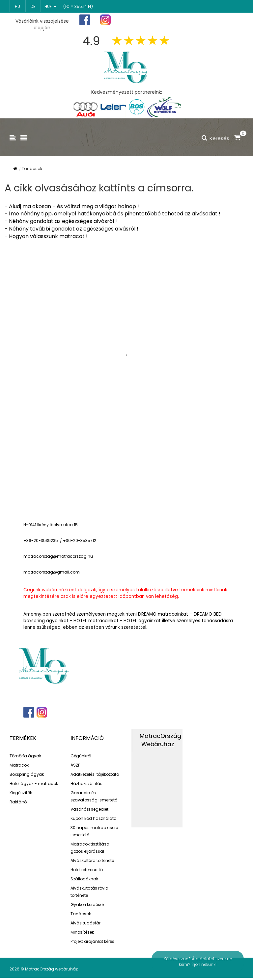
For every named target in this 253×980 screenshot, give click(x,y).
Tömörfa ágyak (25, 756)
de (33, 6)
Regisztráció (182, 20)
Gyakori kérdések (87, 905)
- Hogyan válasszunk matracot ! (46, 236)
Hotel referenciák (87, 870)
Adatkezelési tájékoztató (95, 774)
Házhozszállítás (86, 784)
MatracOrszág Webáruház (160, 740)
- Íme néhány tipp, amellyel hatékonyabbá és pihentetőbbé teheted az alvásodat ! (112, 214)
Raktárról (19, 802)
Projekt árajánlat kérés (92, 941)
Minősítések (82, 932)
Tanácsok (81, 914)
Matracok (19, 765)
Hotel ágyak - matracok (34, 784)
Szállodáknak (84, 879)
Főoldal (145, 20)
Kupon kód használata (94, 818)
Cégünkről (81, 756)
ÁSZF (75, 765)
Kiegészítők (21, 793)
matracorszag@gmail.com (52, 572)
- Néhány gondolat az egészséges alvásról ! (61, 221)
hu (17, 6)
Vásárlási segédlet (89, 809)
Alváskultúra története (92, 860)
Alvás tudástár (85, 923)
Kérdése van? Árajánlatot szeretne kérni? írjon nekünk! (198, 962)
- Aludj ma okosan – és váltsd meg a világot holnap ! (72, 206)
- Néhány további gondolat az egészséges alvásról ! (71, 229)
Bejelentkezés (225, 20)
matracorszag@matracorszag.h (57, 556)
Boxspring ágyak (27, 774)
